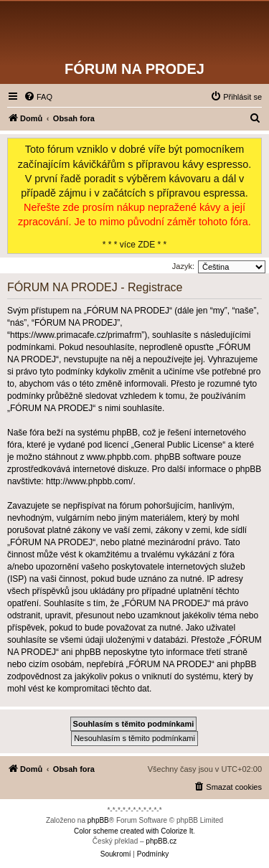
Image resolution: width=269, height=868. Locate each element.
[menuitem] (38, 97)
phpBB (98, 820)
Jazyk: (183, 266)
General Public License (178, 445)
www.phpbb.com (118, 457)
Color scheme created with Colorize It (133, 831)
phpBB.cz (161, 841)
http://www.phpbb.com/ (89, 481)
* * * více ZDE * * (134, 195)
